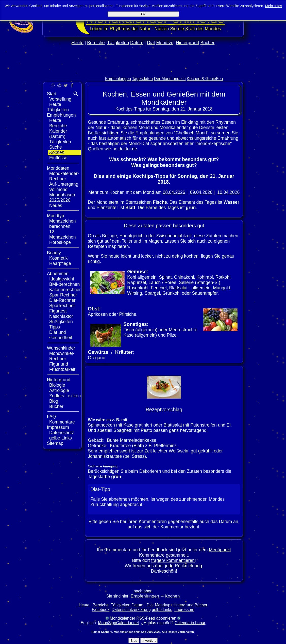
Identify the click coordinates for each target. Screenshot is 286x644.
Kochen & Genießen (205, 79)
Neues (56, 206)
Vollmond (58, 190)
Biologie (57, 385)
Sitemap (55, 443)
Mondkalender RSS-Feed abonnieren (143, 618)
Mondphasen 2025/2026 (62, 198)
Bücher (208, 43)
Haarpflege (60, 263)
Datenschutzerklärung (131, 610)
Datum (137, 43)
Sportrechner (62, 306)
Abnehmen (58, 274)
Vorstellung (60, 99)
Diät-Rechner (62, 300)
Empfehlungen (118, 79)
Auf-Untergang (64, 184)
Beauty (54, 253)
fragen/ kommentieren (173, 560)
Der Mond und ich (170, 79)
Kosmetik (58, 258)
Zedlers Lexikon (65, 396)
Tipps (55, 327)
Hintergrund (188, 43)
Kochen (57, 152)
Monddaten (58, 168)
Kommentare (62, 422)
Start (52, 94)
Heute (78, 43)
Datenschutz (62, 433)
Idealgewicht (62, 279)
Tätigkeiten (118, 43)
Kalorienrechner (65, 290)
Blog (54, 401)
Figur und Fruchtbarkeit (62, 367)
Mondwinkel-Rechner (62, 356)
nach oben (143, 591)
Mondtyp (165, 43)
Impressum (58, 427)
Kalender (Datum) (58, 134)
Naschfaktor (61, 316)
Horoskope (60, 242)
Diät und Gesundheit (61, 335)
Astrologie (59, 390)
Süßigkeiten (61, 322)
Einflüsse (58, 158)
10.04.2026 (228, 192)
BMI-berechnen (64, 284)
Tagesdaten (142, 79)
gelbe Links (61, 438)
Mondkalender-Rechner (64, 176)
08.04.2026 (174, 192)
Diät (151, 43)
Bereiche (96, 43)
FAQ (51, 417)
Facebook (101, 610)
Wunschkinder (61, 348)
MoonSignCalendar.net (118, 623)
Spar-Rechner (63, 295)
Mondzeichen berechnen (63, 224)
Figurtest (58, 311)
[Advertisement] (143, 72)
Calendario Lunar (190, 623)
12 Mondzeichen (63, 234)
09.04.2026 (201, 192)
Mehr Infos (274, 6)
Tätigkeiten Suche (60, 144)
